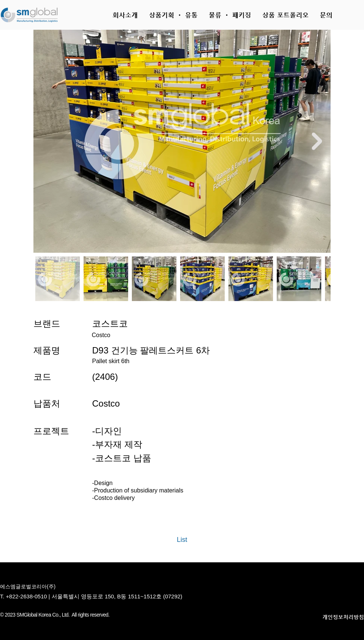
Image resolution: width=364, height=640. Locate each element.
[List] (182, 540)
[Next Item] (317, 141)
